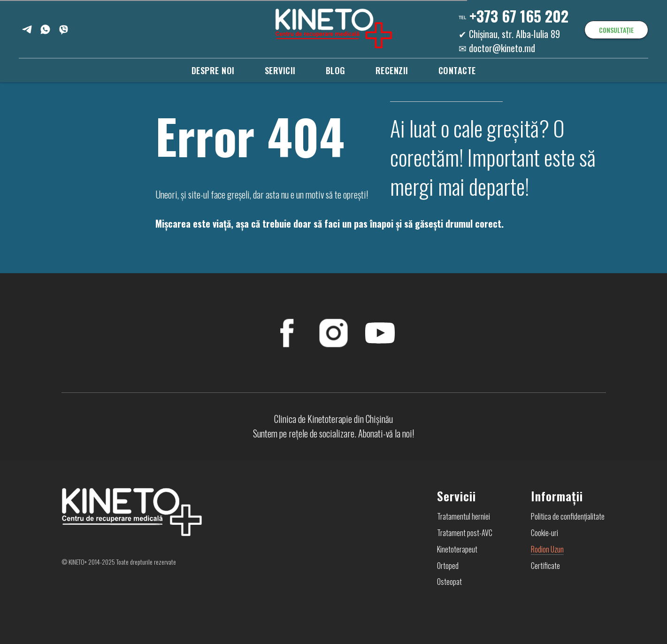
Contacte (457, 70)
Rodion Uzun (547, 549)
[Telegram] (27, 29)
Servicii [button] (280, 70)
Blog (336, 70)
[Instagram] (333, 333)
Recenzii (392, 70)
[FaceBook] (287, 333)
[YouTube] (380, 333)
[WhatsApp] (45, 29)
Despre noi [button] (213, 70)
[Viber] (64, 29)
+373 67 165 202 (519, 16)
